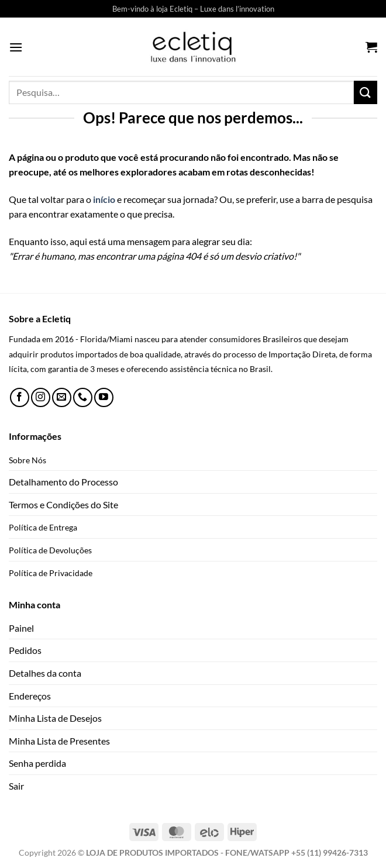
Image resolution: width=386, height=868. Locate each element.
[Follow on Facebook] (20, 397)
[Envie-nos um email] (62, 397)
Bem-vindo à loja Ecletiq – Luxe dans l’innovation (193, 9)
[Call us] (83, 397)
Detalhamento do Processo (63, 482)
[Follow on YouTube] (104, 397)
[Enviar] (366, 92)
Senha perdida (37, 763)
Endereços (30, 696)
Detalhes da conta (45, 673)
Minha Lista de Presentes (59, 741)
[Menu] (16, 47)
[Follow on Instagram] (41, 397)
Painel (21, 628)
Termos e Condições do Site (63, 504)
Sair (16, 786)
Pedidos (25, 650)
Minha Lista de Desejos (55, 718)
